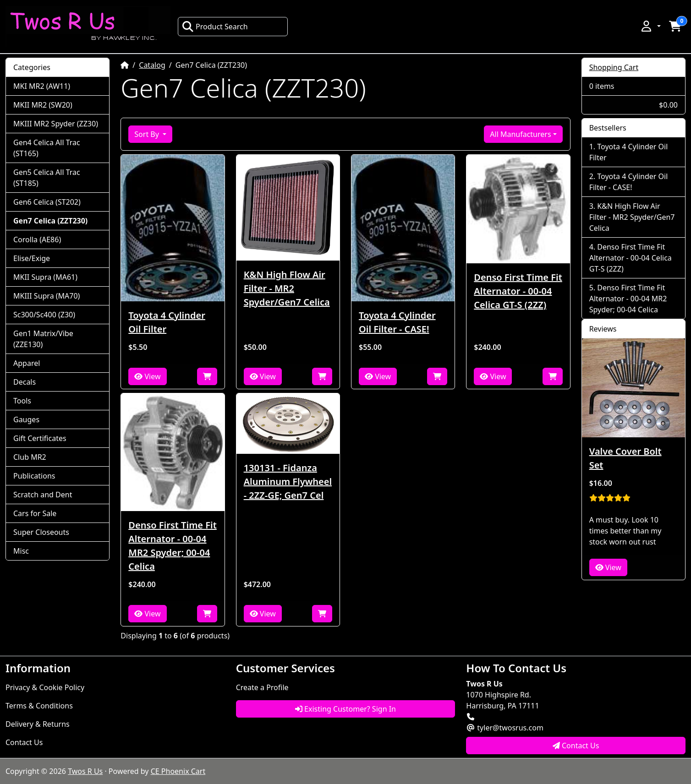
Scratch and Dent (43, 495)
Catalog (152, 65)
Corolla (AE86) (37, 240)
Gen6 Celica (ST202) (47, 202)
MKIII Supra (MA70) (47, 296)
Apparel (27, 363)
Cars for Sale (35, 513)
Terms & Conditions (39, 706)
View (147, 376)
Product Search (215, 27)
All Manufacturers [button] (520, 134)
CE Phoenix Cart (178, 771)
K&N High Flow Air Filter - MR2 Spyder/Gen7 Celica (287, 288)
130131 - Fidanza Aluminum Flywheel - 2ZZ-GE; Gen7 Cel (288, 482)
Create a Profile (262, 687)
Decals (25, 382)
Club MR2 (30, 457)
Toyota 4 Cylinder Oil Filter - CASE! (397, 322)
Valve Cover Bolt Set (625, 458)
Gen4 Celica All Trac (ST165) (47, 148)
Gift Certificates (40, 438)
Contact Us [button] (576, 746)
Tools (22, 401)
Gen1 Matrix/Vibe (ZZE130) (43, 339)
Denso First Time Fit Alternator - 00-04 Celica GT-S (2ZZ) (518, 291)
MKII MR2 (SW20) (43, 105)
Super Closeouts (41, 532)
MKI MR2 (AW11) (42, 86)
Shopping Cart (614, 67)
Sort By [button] (148, 134)
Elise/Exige (32, 258)
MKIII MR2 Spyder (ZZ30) (56, 124)
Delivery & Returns (38, 724)
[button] (650, 26)
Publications (34, 476)
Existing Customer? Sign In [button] (345, 709)
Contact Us (24, 742)
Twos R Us (85, 771)
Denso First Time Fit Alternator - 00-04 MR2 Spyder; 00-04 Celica (172, 546)
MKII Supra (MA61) (45, 277)
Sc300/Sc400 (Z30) (44, 315)
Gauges (26, 419)
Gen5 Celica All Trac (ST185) (47, 178)
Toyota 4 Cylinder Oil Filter (167, 322)
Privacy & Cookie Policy (45, 687)
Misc (21, 551)
